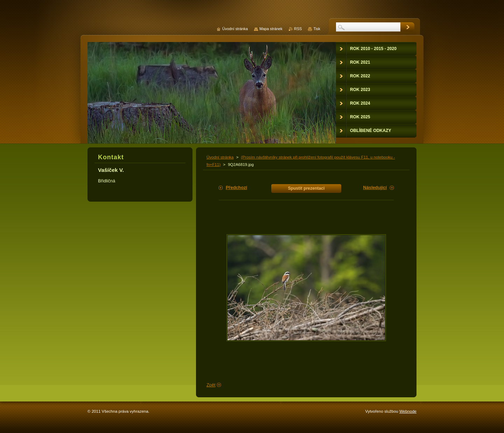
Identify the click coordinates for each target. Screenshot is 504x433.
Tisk (317, 29)
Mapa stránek (271, 29)
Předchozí (236, 187)
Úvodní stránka (220, 157)
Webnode (408, 411)
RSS (298, 29)
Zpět (211, 385)
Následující (375, 187)
